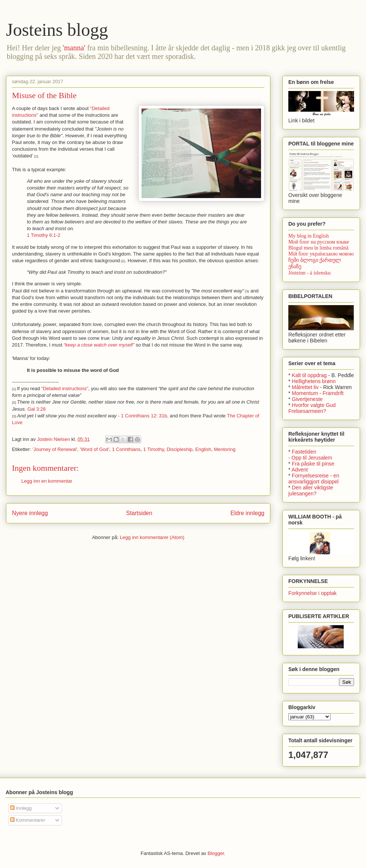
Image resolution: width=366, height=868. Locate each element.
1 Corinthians (126, 449)
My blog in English (309, 236)
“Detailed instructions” (65, 388)
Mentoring (225, 449)
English (203, 449)
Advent (300, 470)
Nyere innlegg (30, 513)
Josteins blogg (57, 30)
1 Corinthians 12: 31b (144, 416)
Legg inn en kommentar (47, 481)
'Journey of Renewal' (55, 449)
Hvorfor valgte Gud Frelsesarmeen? (312, 408)
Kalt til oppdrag (309, 375)
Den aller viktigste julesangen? (311, 491)
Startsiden (139, 513)
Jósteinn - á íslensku (309, 273)
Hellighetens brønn (314, 381)
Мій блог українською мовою (321, 254)
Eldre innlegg (247, 513)
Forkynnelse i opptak (312, 593)
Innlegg (21, 808)
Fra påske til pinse (313, 464)
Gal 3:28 (36, 409)
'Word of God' (94, 449)
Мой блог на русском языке (319, 242)
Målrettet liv (305, 387)
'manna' (74, 48)
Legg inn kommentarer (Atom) (152, 537)
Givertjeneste (307, 399)
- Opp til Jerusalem (310, 458)
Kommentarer (28, 820)
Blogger (216, 853)
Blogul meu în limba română (318, 248)
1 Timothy (154, 449)
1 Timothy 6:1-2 (44, 235)
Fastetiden (304, 452)
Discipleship (179, 449)
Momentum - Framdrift (317, 393)
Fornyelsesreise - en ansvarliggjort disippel (314, 479)
